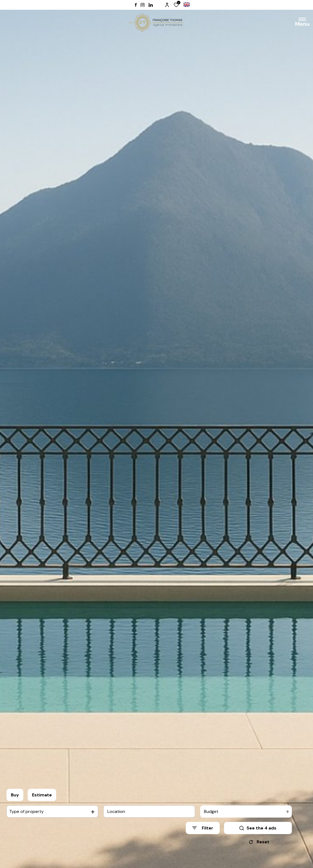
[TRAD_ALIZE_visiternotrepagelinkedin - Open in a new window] (151, 5)
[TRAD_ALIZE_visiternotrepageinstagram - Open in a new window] (143, 5)
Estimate (42, 795)
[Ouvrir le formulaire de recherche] (203, 828)
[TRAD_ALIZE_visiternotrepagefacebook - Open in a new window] (136, 5)
